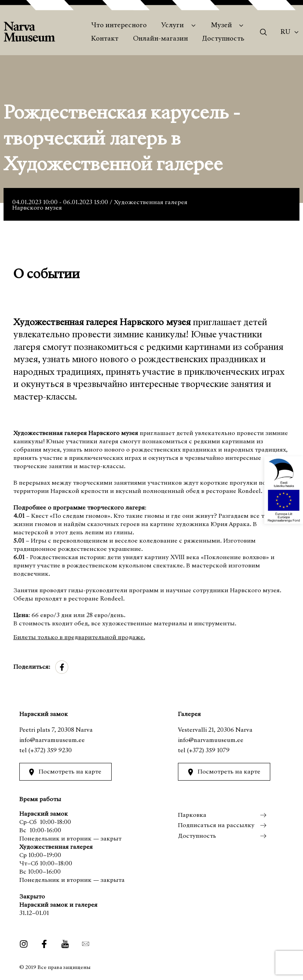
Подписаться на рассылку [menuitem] (216, 826)
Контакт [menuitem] (105, 39)
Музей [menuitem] (222, 26)
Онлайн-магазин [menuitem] (160, 39)
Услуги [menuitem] (173, 26)
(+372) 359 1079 (208, 751)
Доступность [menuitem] (223, 39)
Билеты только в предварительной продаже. (79, 638)
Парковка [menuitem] (192, 815)
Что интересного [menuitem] (119, 26)
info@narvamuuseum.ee (52, 740)
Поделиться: (32, 667)
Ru (285, 32)
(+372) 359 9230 (50, 751)
